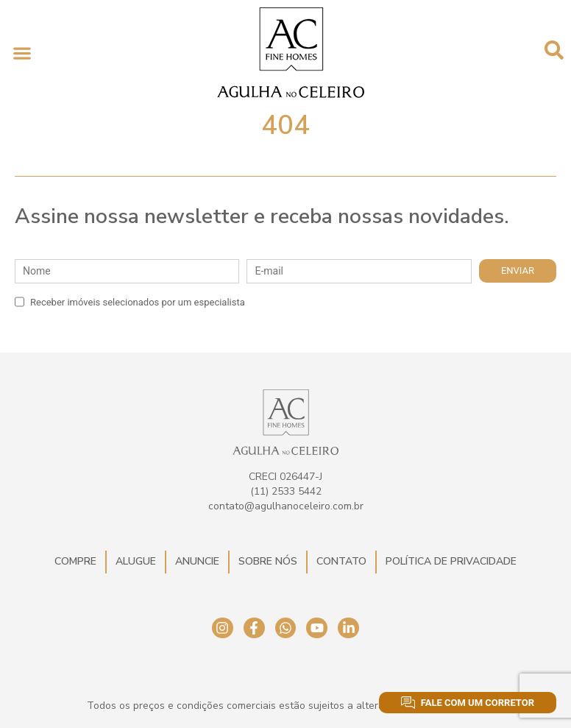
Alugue (136, 561)
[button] (22, 53)
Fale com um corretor (468, 703)
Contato (341, 561)
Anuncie (197, 561)
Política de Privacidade (451, 561)
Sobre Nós (268, 561)
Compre (75, 561)
